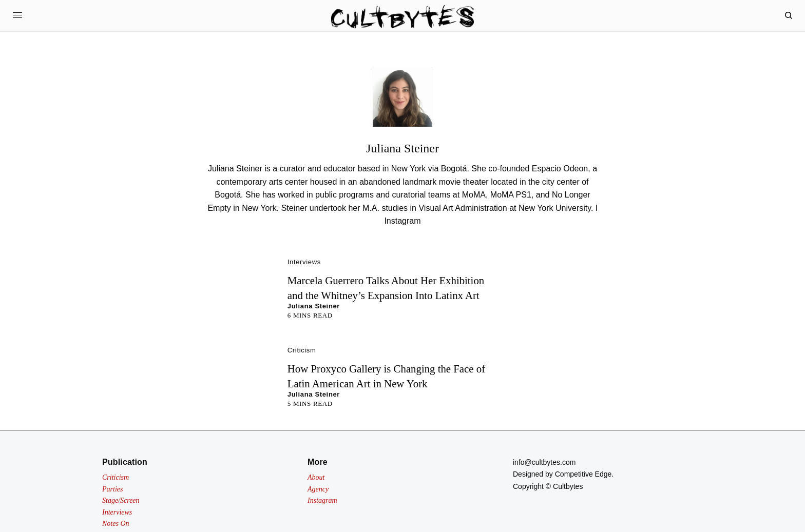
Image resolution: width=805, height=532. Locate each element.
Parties (112, 489)
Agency (318, 489)
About (316, 477)
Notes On (116, 524)
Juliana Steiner (314, 306)
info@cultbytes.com (544, 462)
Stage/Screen (121, 500)
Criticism (302, 350)
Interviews (304, 262)
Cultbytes (568, 486)
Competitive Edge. (584, 474)
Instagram (402, 221)
